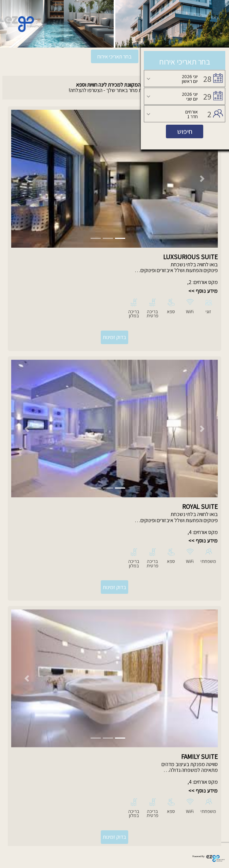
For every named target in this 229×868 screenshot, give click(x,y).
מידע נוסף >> (203, 291)
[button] (27, 179)
